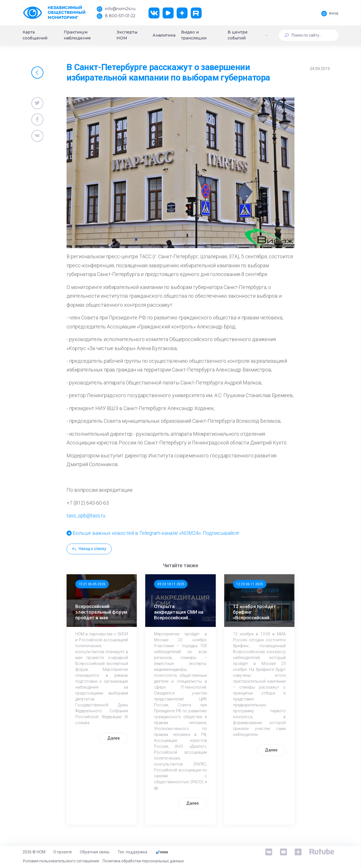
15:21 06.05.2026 (92, 584)
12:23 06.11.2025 (250, 584)
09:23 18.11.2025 (171, 584)
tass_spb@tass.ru (86, 516)
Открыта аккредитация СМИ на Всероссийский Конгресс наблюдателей (179, 612)
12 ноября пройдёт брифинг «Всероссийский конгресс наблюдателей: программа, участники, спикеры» (259, 612)
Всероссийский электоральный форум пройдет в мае (101, 612)
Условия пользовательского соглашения (61, 861)
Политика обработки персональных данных (143, 861)
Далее (114, 738)
